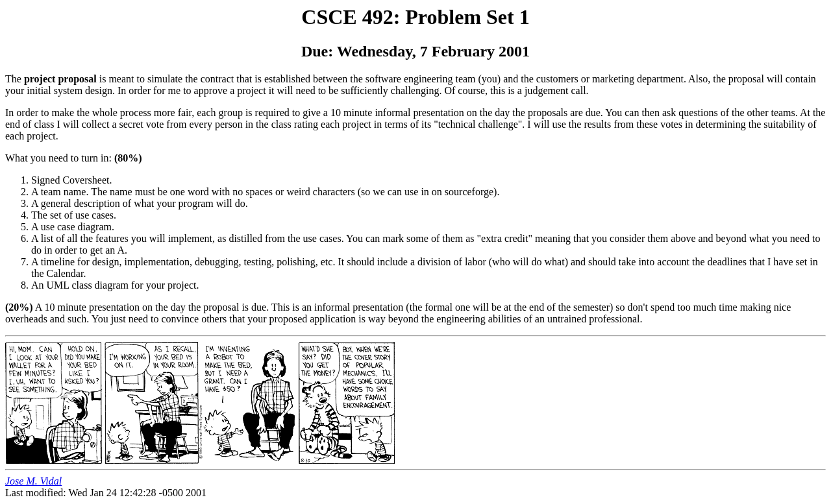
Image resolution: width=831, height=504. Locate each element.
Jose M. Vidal (33, 481)
